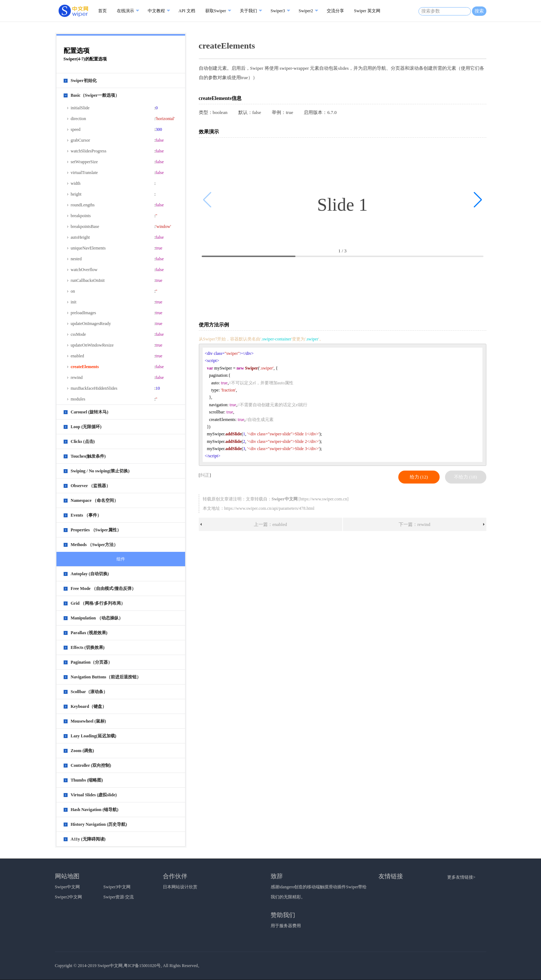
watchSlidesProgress (89, 151)
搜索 (479, 11)
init (74, 302)
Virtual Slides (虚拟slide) (94, 795)
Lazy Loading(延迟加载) (94, 736)
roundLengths (83, 205)
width (76, 183)
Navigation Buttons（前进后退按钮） (106, 677)
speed (76, 129)
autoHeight (80, 237)
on (73, 291)
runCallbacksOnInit (88, 280)
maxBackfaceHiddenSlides (94, 388)
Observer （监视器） (91, 486)
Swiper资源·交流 (119, 897)
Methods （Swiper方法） (95, 545)
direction (79, 119)
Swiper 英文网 (367, 11)
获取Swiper (216, 11)
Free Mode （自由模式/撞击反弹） (104, 589)
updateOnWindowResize (92, 345)
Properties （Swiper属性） (96, 530)
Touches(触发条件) (88, 456)
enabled (77, 356)
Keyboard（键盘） (89, 706)
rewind (77, 377)
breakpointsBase (85, 226)
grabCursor (81, 140)
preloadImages (84, 313)
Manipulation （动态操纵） (97, 618)
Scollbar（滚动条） (89, 692)
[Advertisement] (344, 289)
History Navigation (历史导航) (99, 824)
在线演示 (125, 11)
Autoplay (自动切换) (90, 574)
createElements (85, 367)
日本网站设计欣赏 (180, 887)
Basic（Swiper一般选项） (95, 95)
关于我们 (248, 11)
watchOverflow (84, 270)
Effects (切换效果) (88, 647)
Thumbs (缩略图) (87, 780)
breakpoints (81, 216)
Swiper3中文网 (117, 887)
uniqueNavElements (88, 248)
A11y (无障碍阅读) (88, 839)
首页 (102, 11)
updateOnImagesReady (91, 324)
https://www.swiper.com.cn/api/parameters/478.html (269, 508)
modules (78, 399)
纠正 (205, 475)
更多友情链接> (461, 877)
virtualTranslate (84, 173)
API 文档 (187, 11)
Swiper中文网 (68, 887)
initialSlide (80, 108)
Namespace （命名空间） (95, 500)
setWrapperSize (84, 162)
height (76, 194)
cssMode (79, 334)
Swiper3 (278, 11)
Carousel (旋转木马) (90, 412)
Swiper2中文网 (69, 897)
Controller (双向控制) (91, 765)
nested (76, 259)
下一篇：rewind (414, 524)
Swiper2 (306, 11)
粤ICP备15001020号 (142, 966)
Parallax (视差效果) (89, 633)
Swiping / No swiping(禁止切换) (100, 471)
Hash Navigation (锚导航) (95, 810)
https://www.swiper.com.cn (324, 499)
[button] (478, 200)
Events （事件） (86, 515)
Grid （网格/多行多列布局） (98, 603)
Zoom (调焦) (82, 751)
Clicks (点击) (83, 441)
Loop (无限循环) (86, 427)
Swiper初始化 (84, 81)
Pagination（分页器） (91, 662)
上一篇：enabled (270, 524)
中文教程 (156, 11)
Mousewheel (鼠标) (88, 721)
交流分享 (335, 11)
